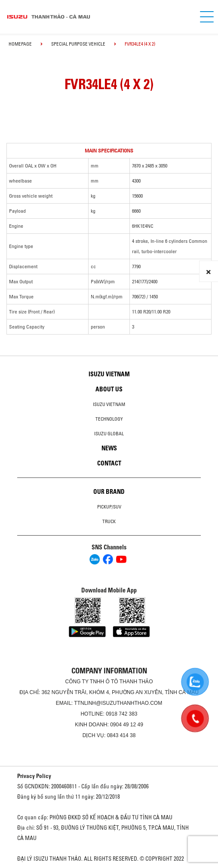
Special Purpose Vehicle (78, 44)
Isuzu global (109, 434)
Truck (109, 521)
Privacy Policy (34, 776)
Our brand (109, 492)
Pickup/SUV (109, 507)
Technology (109, 419)
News (109, 448)
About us (109, 389)
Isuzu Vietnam (109, 374)
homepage (20, 44)
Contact (109, 463)
